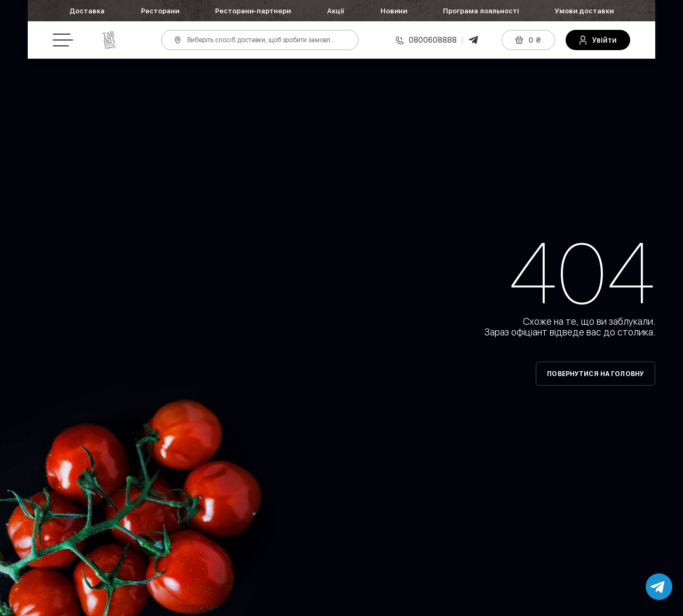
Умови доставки (584, 11)
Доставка (87, 11)
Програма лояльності (481, 11)
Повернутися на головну (595, 374)
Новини (394, 11)
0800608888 (433, 40)
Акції (336, 11)
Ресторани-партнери (253, 11)
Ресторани (160, 11)
